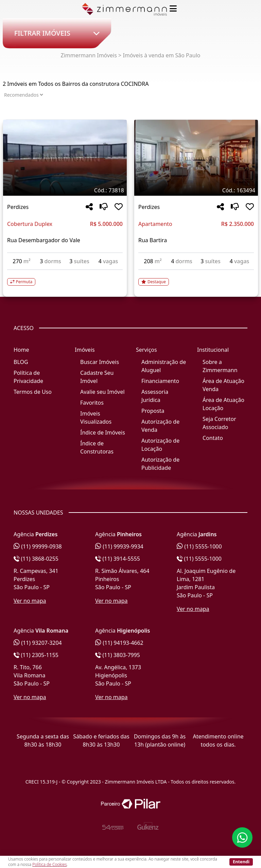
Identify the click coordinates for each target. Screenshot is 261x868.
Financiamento (160, 381)
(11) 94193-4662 (119, 643)
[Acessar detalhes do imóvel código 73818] (65, 278)
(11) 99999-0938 (38, 546)
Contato (213, 438)
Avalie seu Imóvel (102, 392)
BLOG (21, 362)
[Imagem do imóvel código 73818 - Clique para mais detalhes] (65, 158)
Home (21, 350)
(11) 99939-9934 (119, 546)
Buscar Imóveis (100, 362)
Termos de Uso (33, 392)
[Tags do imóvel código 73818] (65, 190)
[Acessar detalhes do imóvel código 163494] (196, 278)
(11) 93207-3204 (38, 643)
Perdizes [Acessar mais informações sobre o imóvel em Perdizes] (18, 207)
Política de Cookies (49, 864)
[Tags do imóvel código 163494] (196, 190)
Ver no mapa (30, 601)
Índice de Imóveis (103, 432)
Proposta (153, 411)
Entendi (241, 862)
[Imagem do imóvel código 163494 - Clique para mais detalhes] (196, 158)
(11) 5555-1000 (199, 546)
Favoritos (92, 403)
